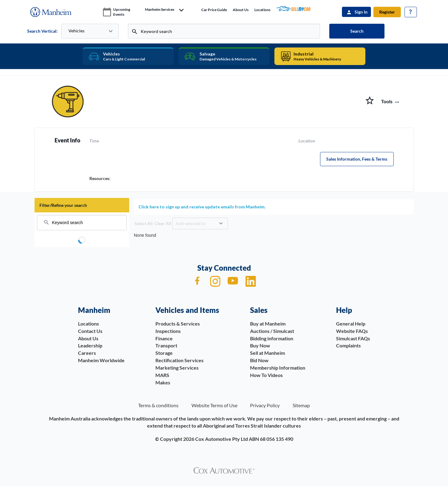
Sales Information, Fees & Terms (357, 159)
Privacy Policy (265, 405)
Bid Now (259, 360)
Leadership (90, 345)
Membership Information (278, 368)
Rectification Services (179, 360)
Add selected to (191, 223)
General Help (351, 324)
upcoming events (122, 12)
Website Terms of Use (214, 405)
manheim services (160, 10)
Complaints (348, 345)
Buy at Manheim (268, 324)
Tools (387, 101)
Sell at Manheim (267, 353)
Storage (164, 353)
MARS (162, 375)
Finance (164, 338)
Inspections (168, 331)
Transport (166, 345)
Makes (163, 382)
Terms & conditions (158, 405)
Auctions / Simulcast (272, 331)
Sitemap (301, 405)
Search (357, 31)
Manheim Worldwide (101, 360)
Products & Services (178, 324)
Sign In (361, 12)
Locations (262, 10)
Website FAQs (352, 331)
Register (387, 12)
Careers (87, 353)
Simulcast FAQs (353, 338)
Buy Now (260, 345)
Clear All (163, 223)
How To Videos (266, 375)
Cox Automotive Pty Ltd (222, 439)
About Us (241, 10)
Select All (144, 223)
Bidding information (272, 338)
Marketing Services (177, 368)
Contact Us (90, 331)
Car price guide (214, 10)
